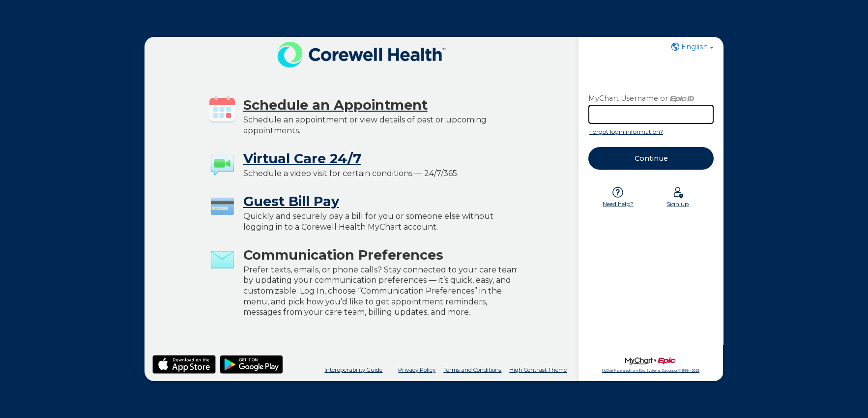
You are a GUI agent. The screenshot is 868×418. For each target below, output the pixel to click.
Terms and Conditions (472, 370)
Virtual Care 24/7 (302, 159)
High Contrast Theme (538, 370)
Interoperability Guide (353, 370)
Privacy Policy (417, 370)
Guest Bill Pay (291, 201)
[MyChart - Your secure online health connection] (362, 55)
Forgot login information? (626, 132)
